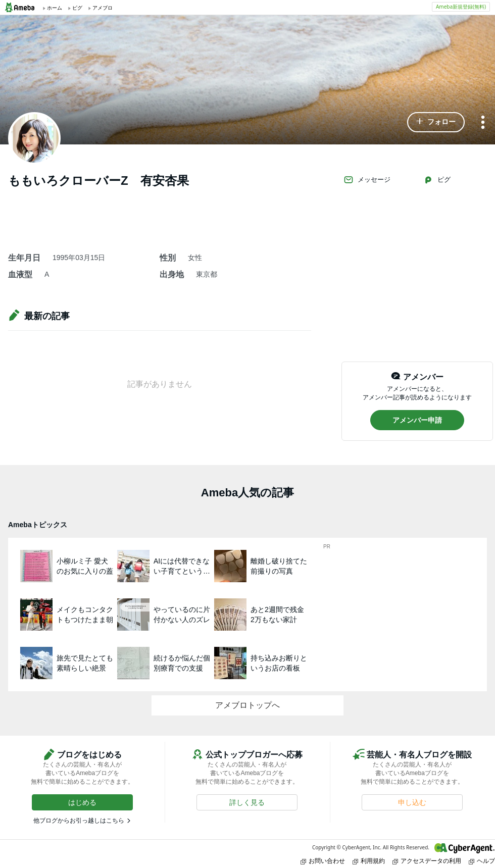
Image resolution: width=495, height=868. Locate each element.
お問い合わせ (323, 861)
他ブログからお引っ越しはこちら (79, 821)
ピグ (437, 180)
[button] (436, 122)
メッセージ (367, 180)
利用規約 (369, 861)
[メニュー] (483, 123)
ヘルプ (482, 861)
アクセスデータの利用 (427, 861)
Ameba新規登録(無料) (461, 7)
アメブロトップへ (247, 705)
